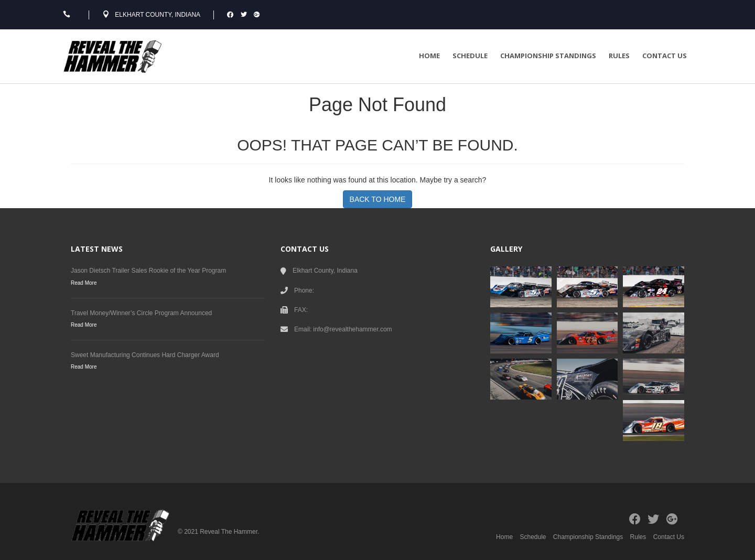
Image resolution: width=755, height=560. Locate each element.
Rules (619, 56)
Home (429, 56)
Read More (84, 283)
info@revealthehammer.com (352, 329)
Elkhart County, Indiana (158, 15)
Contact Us (665, 56)
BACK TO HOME (378, 199)
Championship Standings (548, 56)
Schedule (470, 56)
